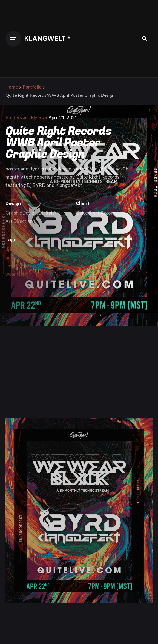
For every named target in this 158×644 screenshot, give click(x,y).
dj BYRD (14, 249)
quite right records (41, 266)
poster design (20, 257)
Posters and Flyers (25, 117)
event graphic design (46, 249)
